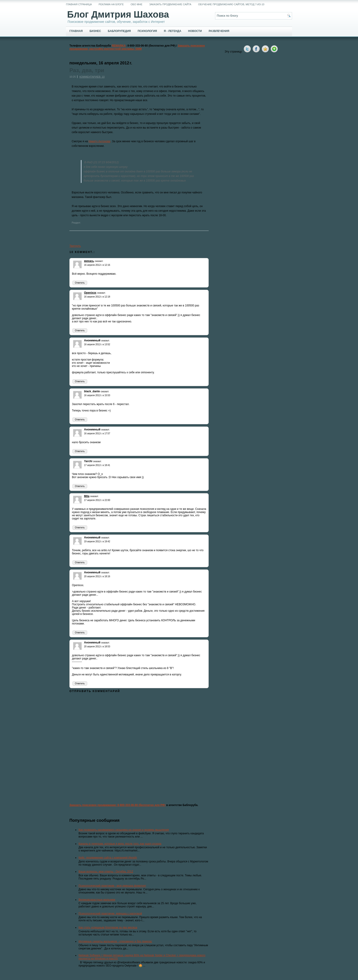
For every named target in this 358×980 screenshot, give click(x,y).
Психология (147, 31)
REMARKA (119, 46)
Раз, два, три (87, 70)
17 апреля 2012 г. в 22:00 (97, 500)
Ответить (80, 283)
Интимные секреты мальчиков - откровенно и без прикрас (115, 941)
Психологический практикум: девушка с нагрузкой (110, 914)
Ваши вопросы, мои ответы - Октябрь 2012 (106, 872)
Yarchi (88, 461)
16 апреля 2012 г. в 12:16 (97, 265)
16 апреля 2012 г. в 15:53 (97, 395)
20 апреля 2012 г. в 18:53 (97, 647)
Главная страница (79, 4)
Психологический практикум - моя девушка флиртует (112, 886)
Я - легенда (172, 31)
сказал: (99, 261)
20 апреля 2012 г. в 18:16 (97, 576)
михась (89, 261)
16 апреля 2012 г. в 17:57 (97, 433)
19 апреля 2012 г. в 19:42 (97, 541)
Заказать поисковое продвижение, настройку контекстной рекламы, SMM (137, 47)
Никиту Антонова (99, 141)
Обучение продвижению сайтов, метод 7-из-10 (231, 4)
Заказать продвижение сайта (170, 4)
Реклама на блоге (111, 4)
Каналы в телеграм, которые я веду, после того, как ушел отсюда (120, 844)
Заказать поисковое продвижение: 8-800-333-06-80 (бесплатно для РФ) (117, 805)
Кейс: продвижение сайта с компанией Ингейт (108, 858)
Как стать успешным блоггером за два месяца (108, 927)
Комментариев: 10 (92, 77)
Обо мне (137, 4)
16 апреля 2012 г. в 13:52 (97, 344)
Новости (195, 31)
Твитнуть (75, 246)
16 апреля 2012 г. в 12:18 (97, 297)
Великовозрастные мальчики (97, 900)
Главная (76, 31)
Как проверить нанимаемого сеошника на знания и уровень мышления (124, 830)
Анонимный (92, 340)
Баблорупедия (119, 31)
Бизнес (95, 31)
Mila (87, 496)
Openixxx (90, 293)
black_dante (92, 391)
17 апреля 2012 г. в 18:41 (97, 465)
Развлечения (219, 31)
